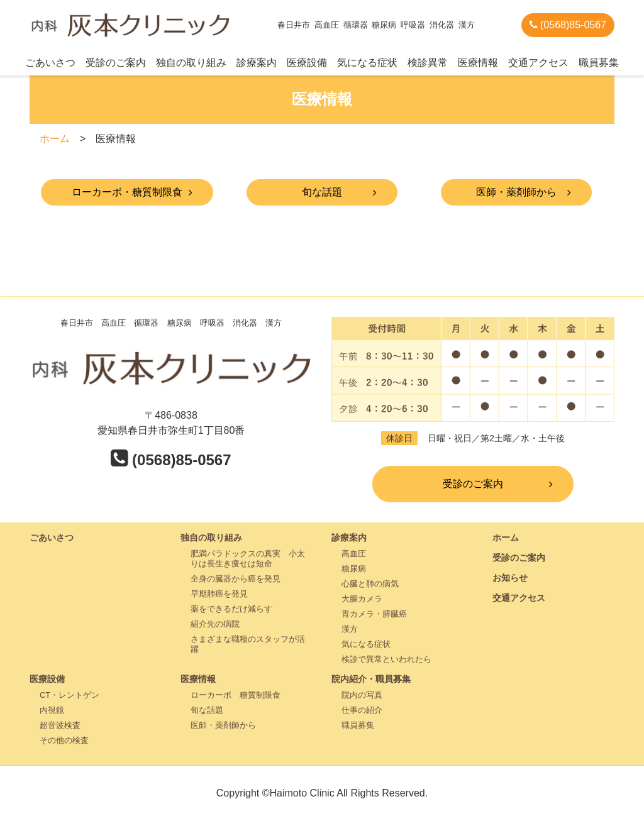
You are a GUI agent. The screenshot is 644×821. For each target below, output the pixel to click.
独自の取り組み (191, 63)
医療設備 (307, 63)
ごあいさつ (50, 63)
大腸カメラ (362, 599)
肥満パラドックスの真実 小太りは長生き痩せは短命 (248, 559)
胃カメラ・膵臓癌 (374, 614)
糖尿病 (354, 569)
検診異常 (428, 63)
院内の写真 (362, 695)
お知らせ (510, 578)
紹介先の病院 (215, 624)
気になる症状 (367, 63)
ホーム (55, 139)
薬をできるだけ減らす (231, 609)
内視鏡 (52, 710)
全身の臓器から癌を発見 (236, 579)
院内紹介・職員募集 (371, 679)
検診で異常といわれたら (386, 659)
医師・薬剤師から (516, 192)
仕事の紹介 (362, 710)
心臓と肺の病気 (370, 584)
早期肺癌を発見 (219, 594)
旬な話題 (322, 192)
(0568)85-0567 (568, 25)
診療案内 (257, 63)
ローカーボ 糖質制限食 (236, 695)
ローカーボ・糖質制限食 (127, 192)
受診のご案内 (116, 63)
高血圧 (354, 554)
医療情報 (478, 63)
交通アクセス (538, 63)
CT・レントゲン (69, 695)
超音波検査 (60, 725)
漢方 (350, 629)
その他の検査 (64, 740)
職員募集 (599, 63)
